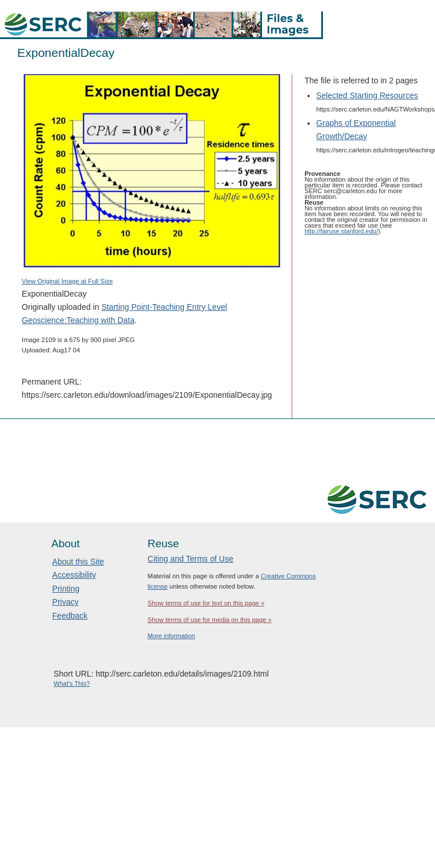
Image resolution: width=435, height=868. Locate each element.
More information (172, 636)
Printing (66, 589)
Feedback (70, 616)
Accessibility (74, 575)
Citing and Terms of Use (190, 559)
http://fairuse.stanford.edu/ (341, 231)
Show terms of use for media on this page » (210, 620)
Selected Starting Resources (367, 95)
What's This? (72, 683)
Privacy (66, 602)
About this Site (78, 562)
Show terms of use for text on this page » (206, 603)
